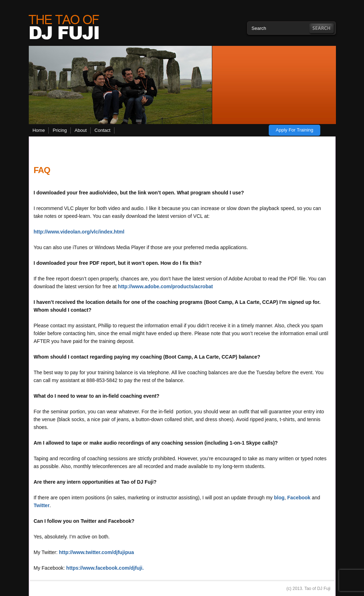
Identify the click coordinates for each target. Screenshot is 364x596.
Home (39, 130)
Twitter (42, 505)
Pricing (60, 130)
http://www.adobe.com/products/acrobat (165, 286)
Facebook (299, 498)
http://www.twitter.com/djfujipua (97, 552)
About (81, 130)
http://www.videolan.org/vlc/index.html (79, 232)
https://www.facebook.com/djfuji (104, 568)
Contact (103, 130)
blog (279, 498)
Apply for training (295, 130)
